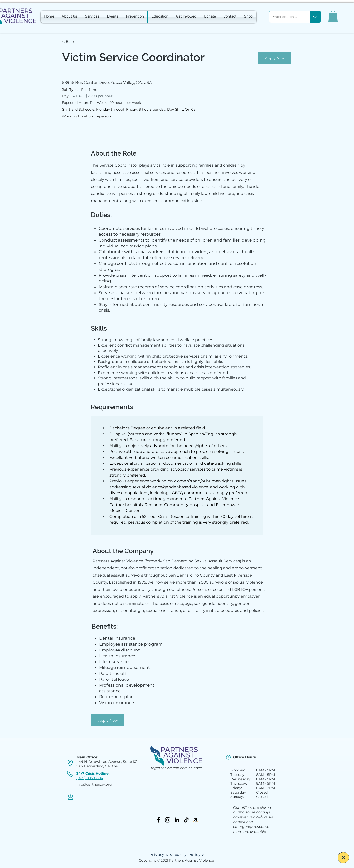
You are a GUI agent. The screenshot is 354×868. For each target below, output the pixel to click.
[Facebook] (158, 820)
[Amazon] (196, 820)
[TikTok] (186, 820)
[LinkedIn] (177, 820)
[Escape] (343, 858)
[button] (333, 16)
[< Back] (80, 42)
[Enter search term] (286, 17)
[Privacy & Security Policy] (177, 855)
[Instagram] (168, 820)
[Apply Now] (275, 58)
